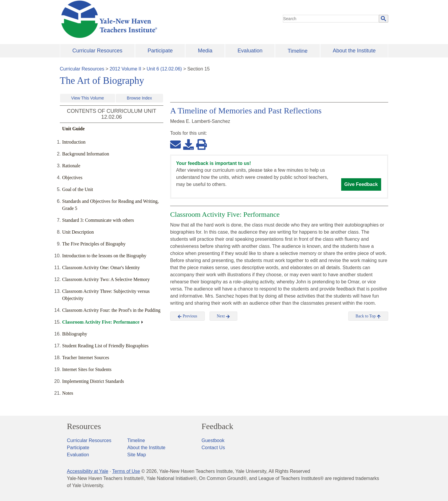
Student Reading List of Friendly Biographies (105, 346)
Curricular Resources (98, 51)
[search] (331, 19)
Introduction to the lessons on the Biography (104, 256)
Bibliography (75, 334)
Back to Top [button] (368, 316)
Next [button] (224, 316)
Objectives (72, 178)
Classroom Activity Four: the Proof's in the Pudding (111, 310)
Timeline (298, 51)
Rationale (71, 166)
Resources (84, 426)
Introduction (74, 142)
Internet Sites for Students (87, 369)
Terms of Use (126, 471)
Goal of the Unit (78, 189)
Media (205, 51)
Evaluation (250, 51)
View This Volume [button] (88, 98)
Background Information (86, 154)
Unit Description (78, 232)
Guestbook (213, 440)
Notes (68, 393)
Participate (160, 51)
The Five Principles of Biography (94, 244)
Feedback (217, 426)
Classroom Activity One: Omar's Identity (101, 268)
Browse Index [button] (140, 98)
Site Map (137, 455)
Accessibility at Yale (88, 471)
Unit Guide (73, 129)
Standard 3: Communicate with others (98, 220)
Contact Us (213, 448)
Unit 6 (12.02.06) (164, 69)
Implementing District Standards (93, 381)
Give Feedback (361, 184)
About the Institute (354, 51)
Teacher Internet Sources (86, 358)
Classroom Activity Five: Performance (101, 322)
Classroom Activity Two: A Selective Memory (106, 279)
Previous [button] (187, 316)
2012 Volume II (126, 69)
